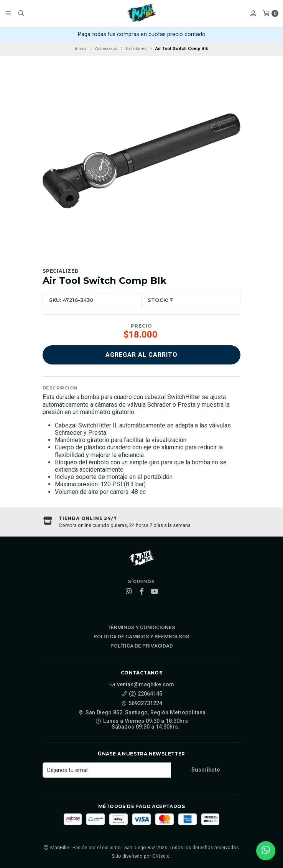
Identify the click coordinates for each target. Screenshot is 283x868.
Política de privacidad (142, 646)
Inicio (80, 48)
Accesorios (106, 48)
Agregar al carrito (141, 355)
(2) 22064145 (142, 694)
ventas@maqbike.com (142, 685)
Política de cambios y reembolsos (141, 637)
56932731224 (141, 704)
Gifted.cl (161, 856)
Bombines (136, 48)
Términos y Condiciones (141, 628)
